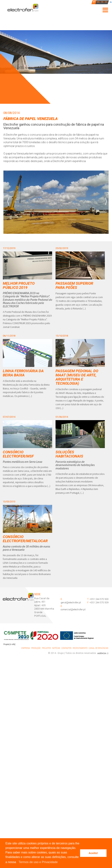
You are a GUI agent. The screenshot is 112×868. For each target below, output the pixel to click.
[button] (17, 862)
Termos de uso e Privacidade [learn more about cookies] (38, 862)
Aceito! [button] (93, 853)
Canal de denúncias (98, 648)
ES (106, 2)
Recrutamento (80, 648)
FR (102, 2)
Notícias (56, 648)
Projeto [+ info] (9, 644)
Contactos (66, 648)
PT (94, 2)
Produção (36, 648)
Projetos (46, 648)
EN (98, 2)
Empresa (26, 648)
